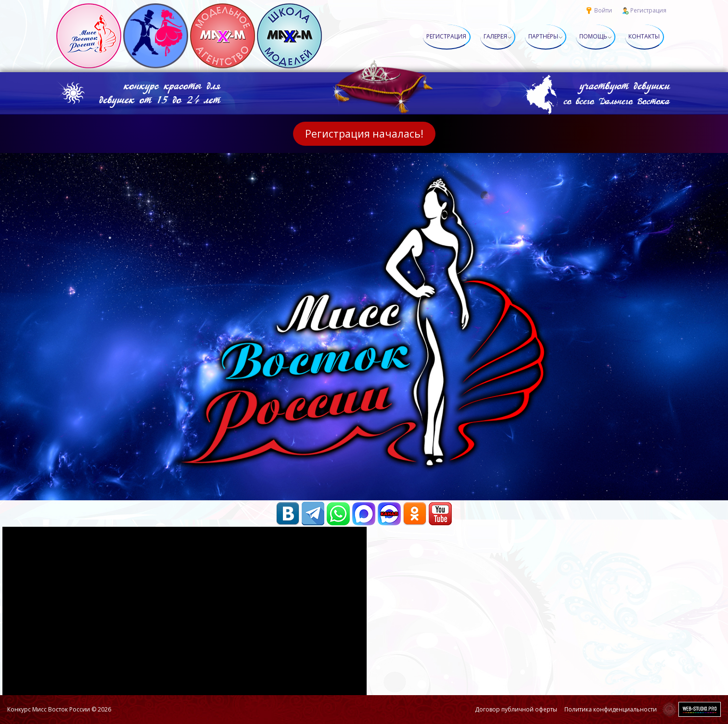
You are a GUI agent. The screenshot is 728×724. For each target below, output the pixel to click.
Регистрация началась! (364, 134)
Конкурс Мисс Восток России (49, 709)
